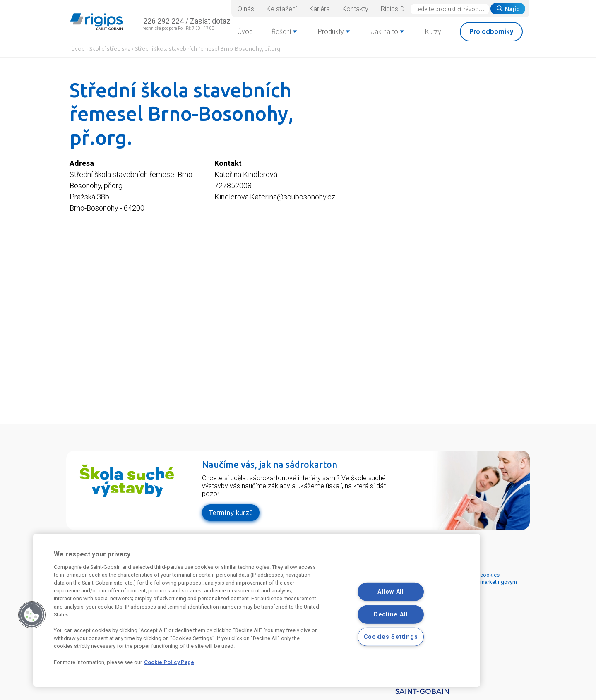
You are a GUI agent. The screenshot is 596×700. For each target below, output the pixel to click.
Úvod (78, 49)
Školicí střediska (110, 49)
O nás (246, 9)
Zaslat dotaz (210, 21)
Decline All (391, 614)
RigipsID (393, 9)
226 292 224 (163, 21)
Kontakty (355, 9)
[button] (32, 615)
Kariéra (320, 9)
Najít (508, 9)
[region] (257, 610)
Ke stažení (282, 9)
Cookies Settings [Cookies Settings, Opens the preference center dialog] (391, 637)
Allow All (391, 592)
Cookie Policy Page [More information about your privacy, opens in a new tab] (169, 662)
